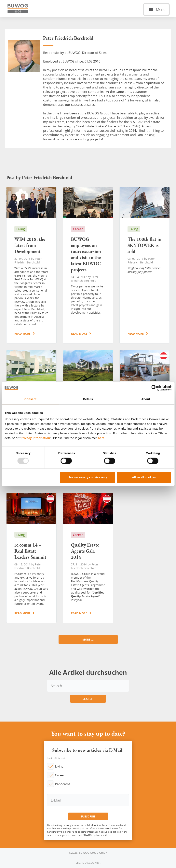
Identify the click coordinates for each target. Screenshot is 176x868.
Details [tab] (88, 399)
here (101, 438)
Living (59, 766)
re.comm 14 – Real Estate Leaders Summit (31, 558)
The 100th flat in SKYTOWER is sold (145, 265)
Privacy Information (35, 438)
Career (60, 775)
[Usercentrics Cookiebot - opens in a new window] (154, 388)
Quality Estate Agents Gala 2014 (88, 558)
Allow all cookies (144, 477)
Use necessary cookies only (87, 477)
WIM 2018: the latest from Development (31, 265)
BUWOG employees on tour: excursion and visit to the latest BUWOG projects (88, 265)
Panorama (63, 784)
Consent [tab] (30, 399)
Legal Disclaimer (88, 863)
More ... (88, 639)
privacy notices (102, 835)
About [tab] (146, 399)
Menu (161, 9)
